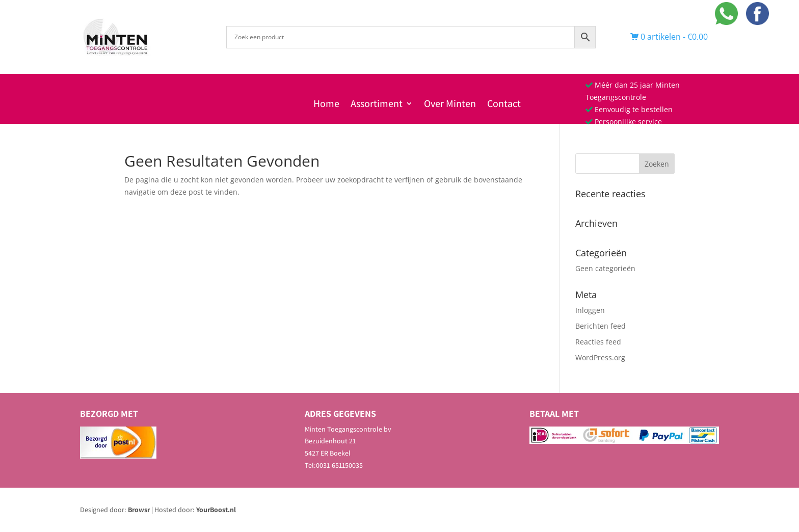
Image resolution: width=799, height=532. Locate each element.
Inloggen (590, 310)
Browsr (139, 510)
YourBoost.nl (216, 510)
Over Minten (450, 105)
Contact (504, 105)
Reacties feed (598, 342)
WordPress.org (600, 357)
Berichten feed (601, 326)
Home (326, 105)
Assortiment (377, 105)
